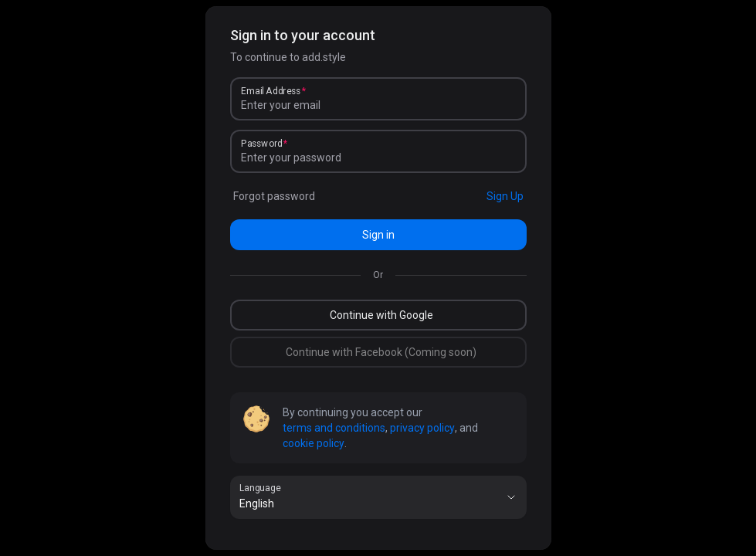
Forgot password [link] (274, 196)
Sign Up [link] (505, 196)
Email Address (271, 91)
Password (262, 144)
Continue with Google (381, 315)
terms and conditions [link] (334, 428)
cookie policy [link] (314, 443)
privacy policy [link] (422, 428)
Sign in (378, 235)
